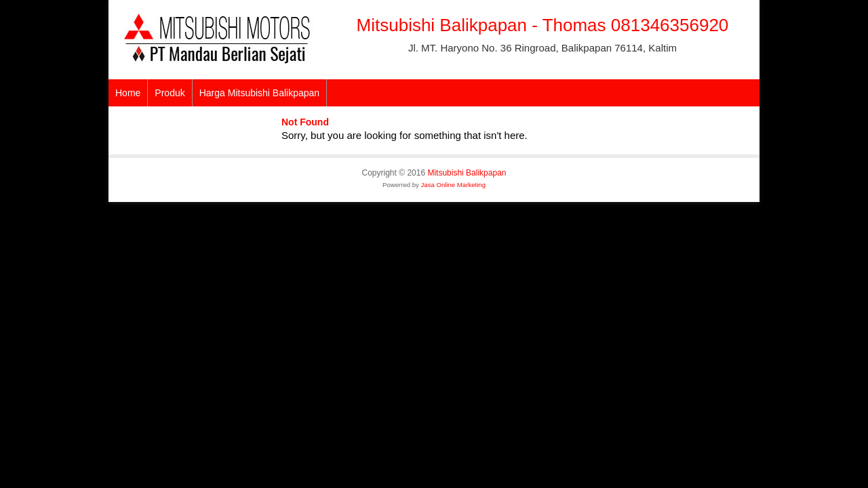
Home (128, 93)
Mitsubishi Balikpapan (467, 173)
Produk (170, 93)
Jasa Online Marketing (453, 185)
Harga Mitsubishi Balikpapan (259, 93)
